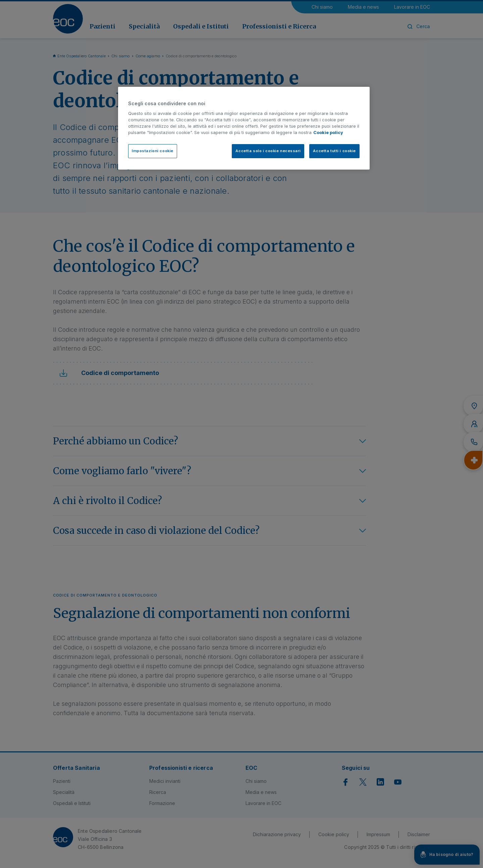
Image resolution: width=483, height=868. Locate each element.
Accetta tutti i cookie (334, 151)
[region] (244, 128)
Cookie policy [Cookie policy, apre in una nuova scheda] (328, 133)
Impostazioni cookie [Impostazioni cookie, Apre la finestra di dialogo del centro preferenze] (153, 151)
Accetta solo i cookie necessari (268, 151)
